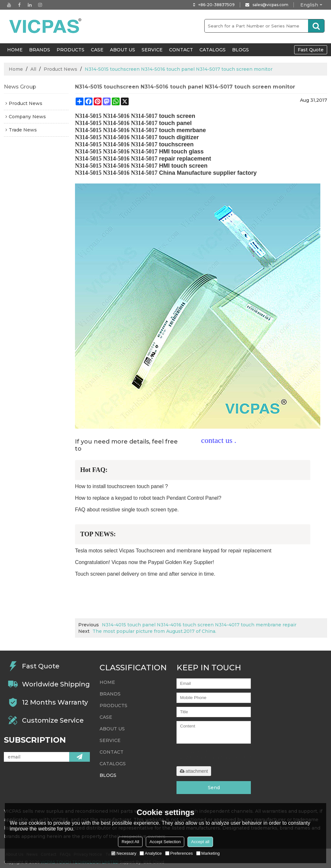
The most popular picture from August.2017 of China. (154, 631)
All (33, 69)
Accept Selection (165, 842)
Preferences (179, 853)
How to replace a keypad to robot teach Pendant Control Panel (147, 498)
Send (214, 788)
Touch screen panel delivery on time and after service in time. (145, 574)
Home (16, 69)
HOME (15, 50)
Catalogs (213, 50)
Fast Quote (311, 50)
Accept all (200, 842)
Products (70, 50)
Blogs (240, 50)
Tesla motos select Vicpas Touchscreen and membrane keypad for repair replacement (173, 551)
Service (152, 50)
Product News (60, 69)
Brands (40, 50)
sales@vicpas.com (270, 5)
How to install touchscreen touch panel (119, 486)
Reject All (130, 842)
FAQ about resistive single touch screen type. (127, 510)
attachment (194, 771)
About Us (123, 50)
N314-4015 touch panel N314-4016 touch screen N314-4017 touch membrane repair (199, 625)
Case (97, 50)
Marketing (208, 853)
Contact (181, 50)
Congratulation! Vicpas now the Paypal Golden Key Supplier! (144, 562)
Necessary (124, 853)
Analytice (151, 853)
